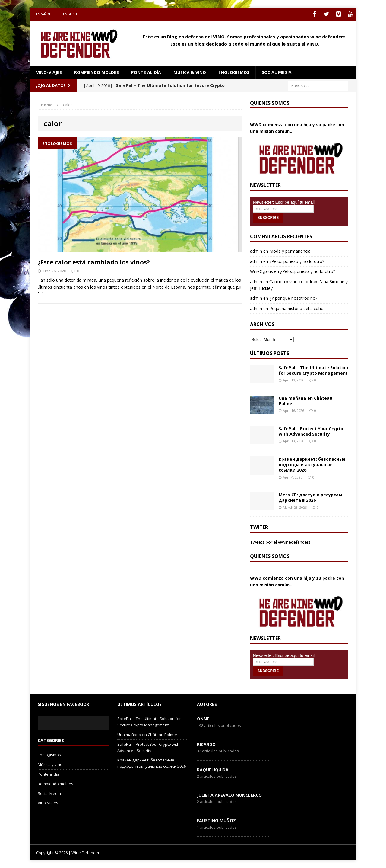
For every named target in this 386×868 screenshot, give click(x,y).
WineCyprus (261, 271)
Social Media (49, 793)
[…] (41, 294)
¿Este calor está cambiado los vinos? (94, 262)
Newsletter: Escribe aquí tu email (284, 202)
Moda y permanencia (290, 251)
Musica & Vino (190, 72)
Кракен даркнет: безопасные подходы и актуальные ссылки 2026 (312, 464)
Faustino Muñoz (216, 820)
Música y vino (50, 764)
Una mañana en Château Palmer (305, 401)
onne (203, 719)
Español (44, 14)
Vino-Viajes (49, 72)
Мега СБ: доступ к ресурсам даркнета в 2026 (310, 497)
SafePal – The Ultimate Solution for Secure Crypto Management (313, 370)
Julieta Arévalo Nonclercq (229, 795)
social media (277, 72)
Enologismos (234, 72)
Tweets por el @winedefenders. (281, 542)
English (70, 14)
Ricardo (206, 744)
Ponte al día (146, 72)
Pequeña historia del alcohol (297, 308)
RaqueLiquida (213, 770)
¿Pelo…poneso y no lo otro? (297, 261)
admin (256, 251)
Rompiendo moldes (96, 72)
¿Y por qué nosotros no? (293, 298)
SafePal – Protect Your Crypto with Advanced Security (311, 431)
